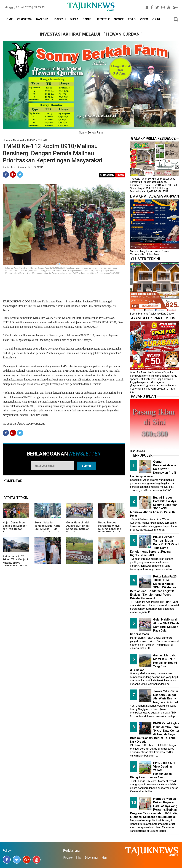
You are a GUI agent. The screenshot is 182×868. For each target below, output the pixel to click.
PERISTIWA (24, 19)
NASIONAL (43, 19)
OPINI (156, 19)
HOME (9, 19)
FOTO (132, 19)
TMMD (31, 140)
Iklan (104, 858)
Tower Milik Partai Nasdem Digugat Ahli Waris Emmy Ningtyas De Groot (166, 697)
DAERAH (60, 19)
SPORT (119, 19)
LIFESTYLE (103, 19)
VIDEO (144, 19)
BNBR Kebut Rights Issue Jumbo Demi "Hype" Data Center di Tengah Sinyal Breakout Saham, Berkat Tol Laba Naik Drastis (155, 732)
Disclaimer (92, 858)
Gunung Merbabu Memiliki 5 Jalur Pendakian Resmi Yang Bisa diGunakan (153, 663)
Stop (120, 175)
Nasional (18, 140)
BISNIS (87, 19)
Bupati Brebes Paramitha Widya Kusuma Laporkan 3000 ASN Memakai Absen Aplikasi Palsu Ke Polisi (112, 531)
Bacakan (107, 175)
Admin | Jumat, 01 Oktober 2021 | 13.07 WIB (23, 167)
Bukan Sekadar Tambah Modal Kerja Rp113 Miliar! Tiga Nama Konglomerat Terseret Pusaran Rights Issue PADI (47, 531)
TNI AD (42, 140)
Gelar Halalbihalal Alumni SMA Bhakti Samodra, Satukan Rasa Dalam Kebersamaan (78, 529)
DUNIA (74, 19)
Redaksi (68, 858)
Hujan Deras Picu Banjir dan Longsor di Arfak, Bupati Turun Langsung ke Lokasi (15, 529)
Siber (79, 858)
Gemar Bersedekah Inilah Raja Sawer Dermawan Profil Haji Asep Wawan (154, 469)
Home (6, 140)
